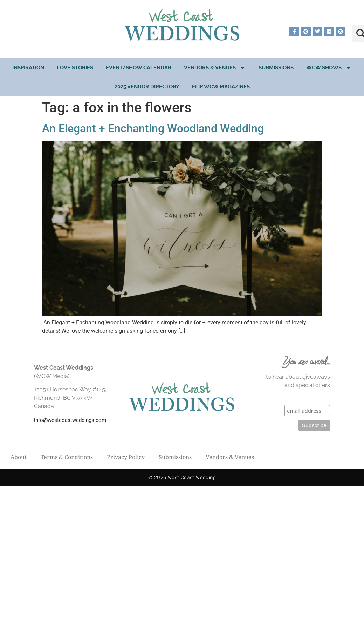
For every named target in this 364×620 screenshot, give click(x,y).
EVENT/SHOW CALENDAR (139, 68)
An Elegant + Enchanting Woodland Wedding (153, 128)
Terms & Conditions (67, 457)
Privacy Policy (126, 457)
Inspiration (28, 68)
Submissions (276, 68)
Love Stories (75, 68)
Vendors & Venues (215, 68)
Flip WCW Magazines (221, 87)
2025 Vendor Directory (147, 87)
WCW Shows (329, 68)
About (19, 457)
